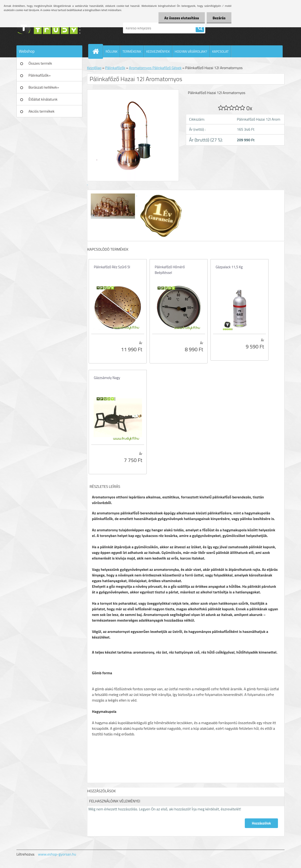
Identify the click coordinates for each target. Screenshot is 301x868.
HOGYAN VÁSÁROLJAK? (191, 51)
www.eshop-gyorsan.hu (57, 854)
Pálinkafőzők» (40, 75)
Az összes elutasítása (182, 18)
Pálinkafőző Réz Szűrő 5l (112, 267)
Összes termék (40, 63)
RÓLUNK (112, 51)
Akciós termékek (42, 111)
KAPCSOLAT (220, 51)
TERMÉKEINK (132, 51)
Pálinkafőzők (115, 68)
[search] (200, 28)
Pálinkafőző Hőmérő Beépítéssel (170, 270)
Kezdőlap (94, 68)
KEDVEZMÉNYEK (158, 51)
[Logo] (49, 28)
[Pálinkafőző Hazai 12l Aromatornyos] (113, 194)
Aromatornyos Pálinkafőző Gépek (155, 68)
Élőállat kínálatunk (43, 99)
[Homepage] (98, 51)
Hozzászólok (261, 823)
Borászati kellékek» (44, 87)
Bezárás (219, 18)
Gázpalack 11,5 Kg (229, 267)
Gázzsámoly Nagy (107, 378)
